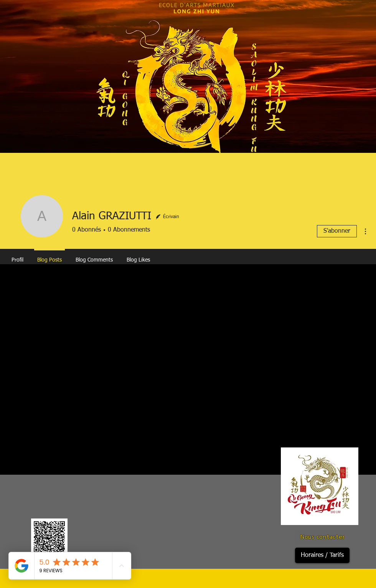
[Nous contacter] (322, 537)
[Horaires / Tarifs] (322, 555)
